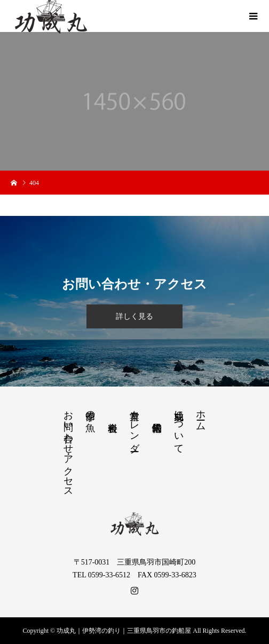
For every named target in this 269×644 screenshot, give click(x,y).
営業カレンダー (134, 425)
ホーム (201, 415)
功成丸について (179, 426)
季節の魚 (90, 410)
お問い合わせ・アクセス (68, 448)
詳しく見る (134, 316)
